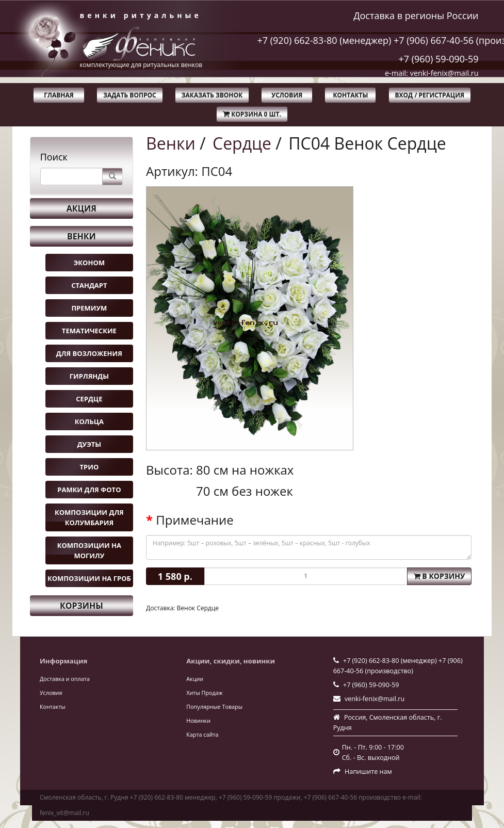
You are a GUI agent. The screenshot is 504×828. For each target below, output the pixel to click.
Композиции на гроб (89, 578)
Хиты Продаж (204, 693)
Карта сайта (202, 734)
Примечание (194, 520)
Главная (59, 95)
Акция (82, 208)
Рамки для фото (89, 490)
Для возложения (89, 353)
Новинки (198, 720)
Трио (90, 467)
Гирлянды (89, 376)
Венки (82, 236)
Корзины (82, 606)
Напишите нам (368, 772)
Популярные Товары (214, 707)
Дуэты (89, 444)
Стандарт (89, 285)
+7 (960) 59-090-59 (438, 59)
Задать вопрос (130, 95)
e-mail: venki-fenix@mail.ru (432, 73)
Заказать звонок (212, 95)
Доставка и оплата (65, 679)
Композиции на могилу (89, 550)
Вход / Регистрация (430, 95)
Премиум (89, 308)
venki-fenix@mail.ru (375, 699)
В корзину (440, 576)
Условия (287, 95)
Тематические (89, 331)
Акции (195, 679)
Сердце (89, 399)
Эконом (89, 263)
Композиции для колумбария (89, 517)
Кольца (89, 421)
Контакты (350, 95)
